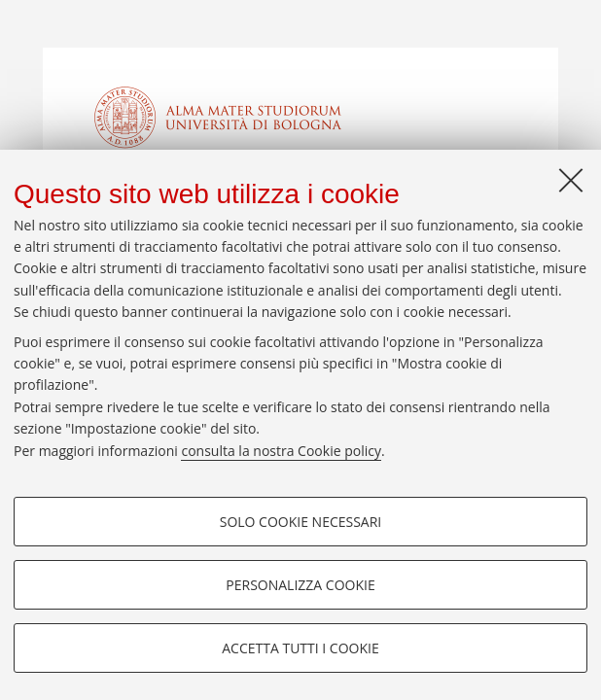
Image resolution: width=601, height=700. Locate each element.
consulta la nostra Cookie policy (281, 451)
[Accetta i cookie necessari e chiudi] (571, 180)
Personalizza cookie (300, 585)
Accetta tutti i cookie (300, 648)
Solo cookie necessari (301, 522)
